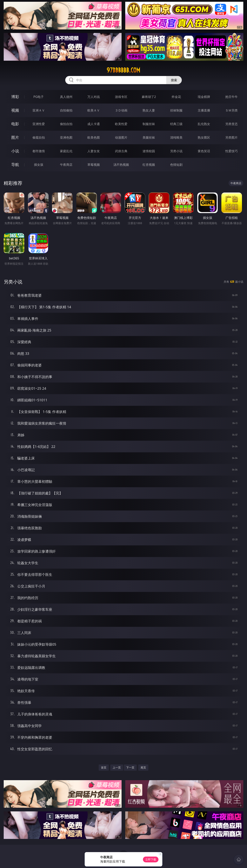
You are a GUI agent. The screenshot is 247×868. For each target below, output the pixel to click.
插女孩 (39, 165)
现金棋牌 (204, 97)
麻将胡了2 (149, 97)
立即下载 (151, 859)
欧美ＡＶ (94, 110)
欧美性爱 (121, 124)
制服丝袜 (149, 124)
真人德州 (66, 97)
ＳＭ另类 (231, 110)
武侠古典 (121, 151)
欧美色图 (94, 137)
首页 (104, 767)
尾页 (143, 767)
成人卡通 (94, 124)
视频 (15, 110)
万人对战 (94, 97)
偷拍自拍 (66, 124)
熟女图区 (204, 137)
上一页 (117, 767)
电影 (15, 124)
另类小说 (176, 151)
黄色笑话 (204, 151)
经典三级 (176, 124)
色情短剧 (176, 165)
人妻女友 (94, 151)
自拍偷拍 (66, 110)
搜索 (174, 80)
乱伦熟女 (204, 124)
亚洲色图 (66, 137)
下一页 (130, 767)
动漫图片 (121, 137)
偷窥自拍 (39, 137)
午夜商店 (66, 165)
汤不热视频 (121, 165)
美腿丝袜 (149, 137)
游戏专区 (121, 97)
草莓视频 (94, 165)
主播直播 (204, 110)
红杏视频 (149, 165)
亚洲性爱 (39, 124)
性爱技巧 (231, 151)
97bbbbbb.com (123, 70)
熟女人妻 (149, 110)
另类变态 (231, 124)
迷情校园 (149, 151)
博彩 (15, 97)
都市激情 (39, 151)
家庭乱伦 (66, 151)
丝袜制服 (176, 110)
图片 (15, 137)
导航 (15, 165)
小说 (15, 151)
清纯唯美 (176, 137)
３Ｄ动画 (121, 110)
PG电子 (39, 97)
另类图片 (231, 137)
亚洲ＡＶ (39, 110)
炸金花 (176, 97)
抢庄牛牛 (231, 97)
